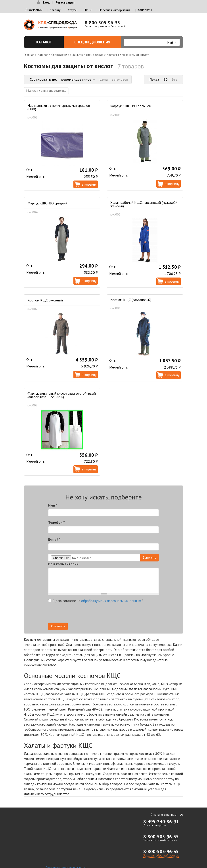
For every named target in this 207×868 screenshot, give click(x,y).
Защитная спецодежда (88, 55)
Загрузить (149, 557)
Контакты (145, 10)
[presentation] (119, 614)
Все (174, 79)
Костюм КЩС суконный (45, 300)
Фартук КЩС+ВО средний (47, 203)
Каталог (45, 42)
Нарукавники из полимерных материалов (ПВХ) (59, 107)
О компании (34, 10)
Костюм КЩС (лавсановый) (131, 300)
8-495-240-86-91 (161, 822)
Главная (29, 55)
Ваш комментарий (63, 564)
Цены (88, 10)
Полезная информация (115, 10)
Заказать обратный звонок (161, 855)
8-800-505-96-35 (102, 23)
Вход (46, 2)
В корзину (89, 184)
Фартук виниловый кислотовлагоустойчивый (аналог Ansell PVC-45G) (62, 395)
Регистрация (65, 2)
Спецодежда (60, 55)
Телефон (57, 522)
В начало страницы (164, 815)
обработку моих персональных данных (111, 601)
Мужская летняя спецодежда (46, 91)
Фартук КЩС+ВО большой (131, 106)
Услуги (72, 10)
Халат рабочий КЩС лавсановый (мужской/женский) (144, 204)
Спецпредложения (95, 42)
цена (104, 79)
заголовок (120, 79)
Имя (53, 505)
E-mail (54, 539)
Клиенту (55, 10)
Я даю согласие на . (96, 601)
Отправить (58, 626)
